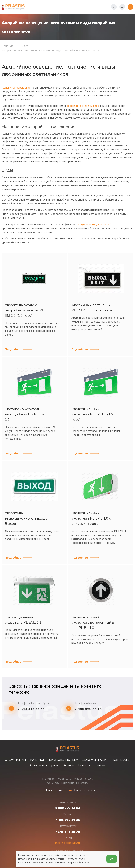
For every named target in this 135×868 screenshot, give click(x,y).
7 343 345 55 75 (31, 709)
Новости (84, 765)
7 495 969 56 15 (88, 709)
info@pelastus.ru (67, 843)
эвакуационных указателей (94, 224)
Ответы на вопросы (44, 765)
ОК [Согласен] (112, 859)
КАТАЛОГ (38, 760)
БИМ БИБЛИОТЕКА (64, 760)
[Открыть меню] (130, 7)
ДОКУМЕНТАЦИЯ (95, 760)
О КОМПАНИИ (15, 760)
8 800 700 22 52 (68, 808)
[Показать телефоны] (114, 7)
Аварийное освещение (16, 88)
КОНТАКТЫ (122, 760)
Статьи (100, 765)
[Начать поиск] (122, 7)
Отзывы (68, 765)
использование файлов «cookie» (37, 859)
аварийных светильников (83, 106)
